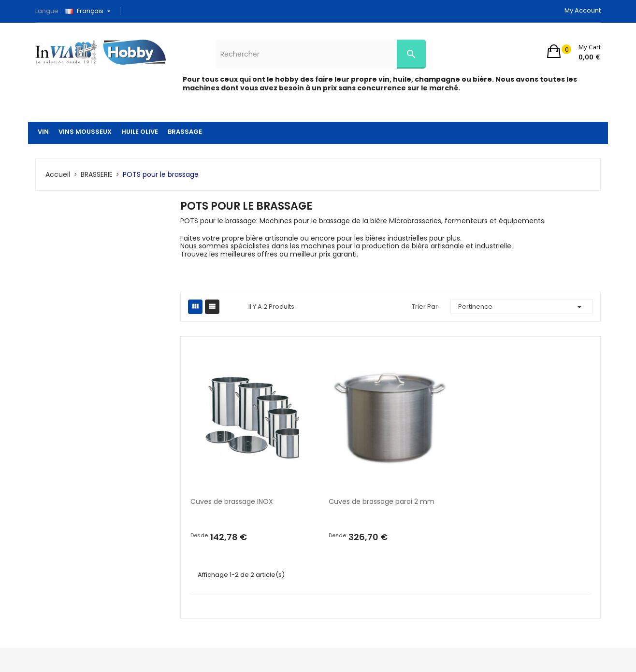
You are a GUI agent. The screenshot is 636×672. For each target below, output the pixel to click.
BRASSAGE (185, 132)
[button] (574, 51)
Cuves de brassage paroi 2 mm (382, 501)
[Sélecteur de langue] (91, 11)
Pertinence (522, 307)
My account (583, 10)
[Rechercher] (321, 54)
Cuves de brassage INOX (232, 501)
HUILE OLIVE (140, 132)
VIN (43, 132)
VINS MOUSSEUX (85, 132)
